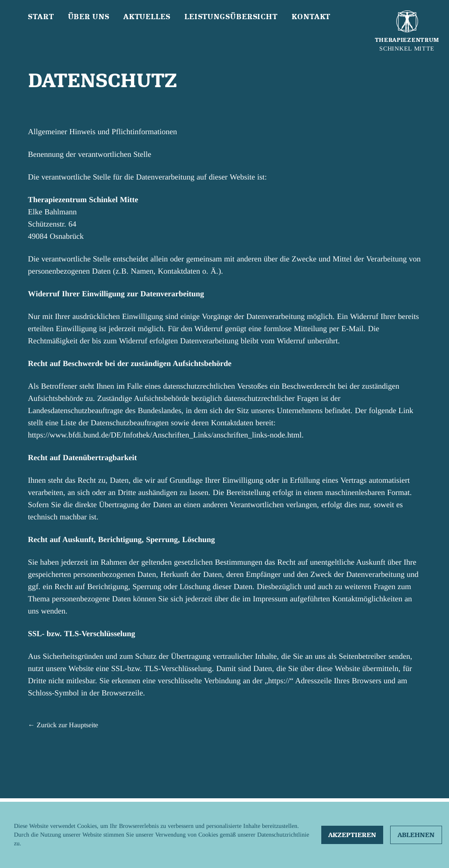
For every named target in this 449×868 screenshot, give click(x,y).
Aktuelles (147, 17)
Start (41, 17)
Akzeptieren (352, 835)
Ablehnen (416, 835)
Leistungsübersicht (231, 17)
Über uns (89, 17)
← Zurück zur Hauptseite (63, 725)
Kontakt (311, 17)
